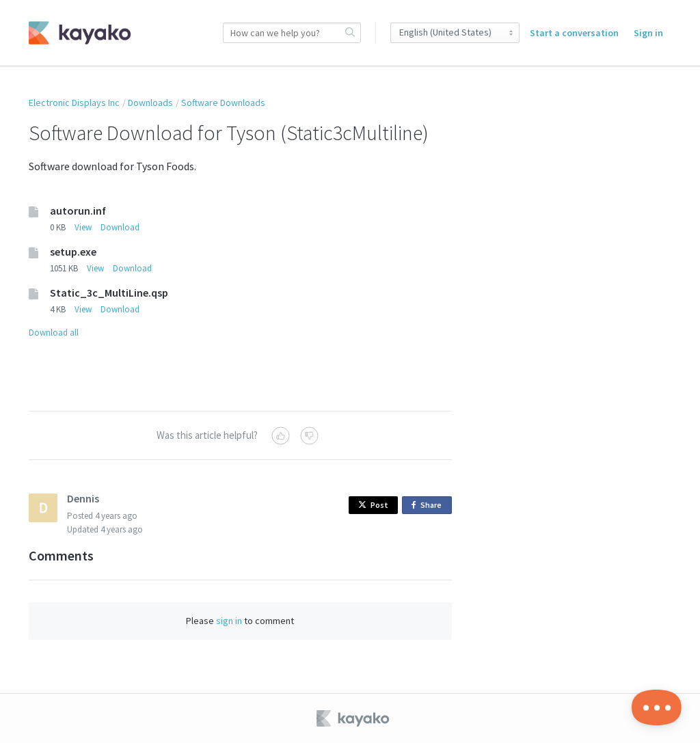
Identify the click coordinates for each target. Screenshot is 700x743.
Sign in (648, 33)
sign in (229, 621)
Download (120, 227)
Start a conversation (574, 33)
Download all (54, 333)
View (83, 227)
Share (429, 505)
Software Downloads (223, 103)
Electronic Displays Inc (74, 103)
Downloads (150, 103)
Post (373, 505)
